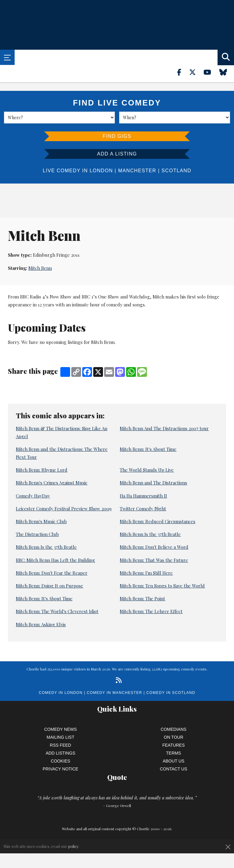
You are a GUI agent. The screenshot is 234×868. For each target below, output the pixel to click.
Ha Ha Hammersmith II (143, 496)
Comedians (174, 729)
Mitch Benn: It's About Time (148, 449)
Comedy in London (61, 693)
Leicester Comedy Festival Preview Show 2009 (64, 509)
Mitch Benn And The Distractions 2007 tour (164, 428)
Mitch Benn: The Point (142, 598)
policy (73, 846)
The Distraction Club (37, 534)
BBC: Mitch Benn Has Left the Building (55, 560)
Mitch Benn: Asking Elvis (41, 624)
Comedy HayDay (33, 496)
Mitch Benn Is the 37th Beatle (150, 534)
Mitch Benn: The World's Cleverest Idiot (57, 611)
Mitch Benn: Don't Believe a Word (154, 547)
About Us (174, 761)
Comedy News (60, 729)
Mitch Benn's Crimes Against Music (52, 483)
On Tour (174, 737)
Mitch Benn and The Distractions (153, 483)
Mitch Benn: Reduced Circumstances (158, 521)
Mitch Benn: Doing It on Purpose (50, 586)
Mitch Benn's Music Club (41, 521)
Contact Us (174, 769)
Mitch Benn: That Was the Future (154, 560)
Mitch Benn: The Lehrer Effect (151, 611)
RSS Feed (61, 745)
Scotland (176, 171)
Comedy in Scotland (171, 693)
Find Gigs (117, 136)
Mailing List (60, 737)
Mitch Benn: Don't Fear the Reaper (52, 573)
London (101, 171)
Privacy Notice (60, 769)
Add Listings (60, 753)
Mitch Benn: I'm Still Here (146, 573)
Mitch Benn (40, 268)
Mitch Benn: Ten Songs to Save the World (162, 586)
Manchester (137, 171)
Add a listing (117, 154)
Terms (174, 753)
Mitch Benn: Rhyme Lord (42, 470)
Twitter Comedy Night (143, 509)
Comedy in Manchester (115, 693)
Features (174, 745)
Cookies (61, 761)
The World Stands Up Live (147, 470)
